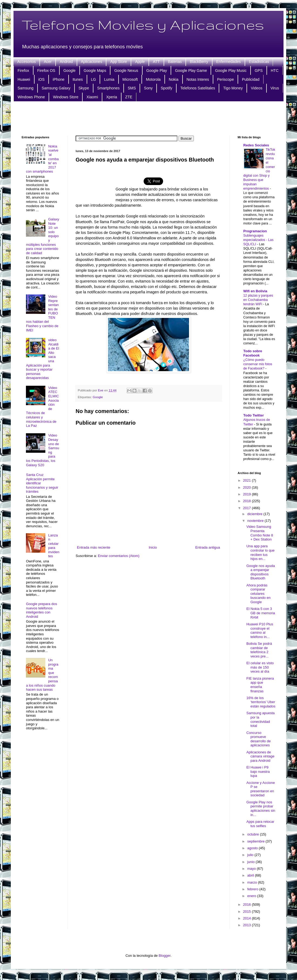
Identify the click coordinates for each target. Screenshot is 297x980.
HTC (275, 71)
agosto (253, 848)
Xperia (112, 97)
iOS (41, 79)
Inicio (153, 547)
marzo (253, 882)
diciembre (255, 514)
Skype (84, 88)
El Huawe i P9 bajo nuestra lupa (258, 771)
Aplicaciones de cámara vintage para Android (260, 756)
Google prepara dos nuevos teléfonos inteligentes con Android (41, 610)
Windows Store (66, 97)
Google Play (157, 71)
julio (251, 855)
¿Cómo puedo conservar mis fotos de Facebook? (258, 364)
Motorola (153, 79)
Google (70, 71)
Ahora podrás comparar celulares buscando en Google (258, 594)
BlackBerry (199, 62)
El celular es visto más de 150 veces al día (260, 667)
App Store (119, 62)
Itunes (78, 79)
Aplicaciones (92, 62)
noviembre (256, 521)
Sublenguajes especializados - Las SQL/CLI (258, 240)
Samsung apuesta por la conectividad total (260, 719)
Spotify (166, 88)
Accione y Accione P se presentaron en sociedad (261, 789)
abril (251, 875)
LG (94, 79)
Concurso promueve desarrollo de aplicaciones (258, 739)
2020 (247, 487)
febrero (253, 889)
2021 (247, 480)
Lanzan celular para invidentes (54, 546)
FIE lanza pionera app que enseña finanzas (260, 685)
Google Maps (95, 71)
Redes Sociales (256, 145)
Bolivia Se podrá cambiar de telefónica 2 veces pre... (259, 650)
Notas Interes (198, 79)
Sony (148, 88)
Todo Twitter (254, 415)
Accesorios (26, 62)
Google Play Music (231, 71)
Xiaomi (92, 97)
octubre (254, 834)
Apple (140, 62)
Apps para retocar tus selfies (260, 824)
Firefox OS (46, 71)
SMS (132, 88)
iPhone (59, 79)
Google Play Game (191, 71)
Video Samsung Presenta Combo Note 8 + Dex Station (260, 533)
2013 (247, 925)
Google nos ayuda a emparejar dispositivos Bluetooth (261, 572)
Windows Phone (31, 97)
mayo (252, 869)
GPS (259, 71)
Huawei (24, 79)
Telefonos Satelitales (198, 88)
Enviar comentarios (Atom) (119, 556)
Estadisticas (259, 62)
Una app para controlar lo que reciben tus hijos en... (260, 552)
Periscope (225, 79)
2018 (247, 501)
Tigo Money (233, 88)
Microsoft (130, 79)
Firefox (23, 71)
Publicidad (251, 79)
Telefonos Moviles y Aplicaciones (143, 25)
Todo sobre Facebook (253, 353)
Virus (275, 88)
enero (252, 896)
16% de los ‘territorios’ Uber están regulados (261, 702)
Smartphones (108, 88)
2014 (247, 918)
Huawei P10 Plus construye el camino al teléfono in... (260, 630)
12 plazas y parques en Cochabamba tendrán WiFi (258, 300)
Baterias (175, 62)
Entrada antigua (208, 547)
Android (66, 62)
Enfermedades (229, 62)
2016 (247, 905)
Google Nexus (126, 71)
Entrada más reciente (94, 547)
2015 (247, 912)
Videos (257, 88)
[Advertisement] (148, 118)
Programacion (255, 231)
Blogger (165, 956)
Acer (48, 62)
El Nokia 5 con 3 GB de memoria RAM (261, 613)
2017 (247, 508)
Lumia (109, 79)
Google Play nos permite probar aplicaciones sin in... (261, 808)
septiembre (256, 841)
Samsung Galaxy (56, 88)
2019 (247, 494)
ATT (156, 62)
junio (252, 862)
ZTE (129, 97)
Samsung (26, 88)
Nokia (174, 79)
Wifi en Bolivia (255, 291)
